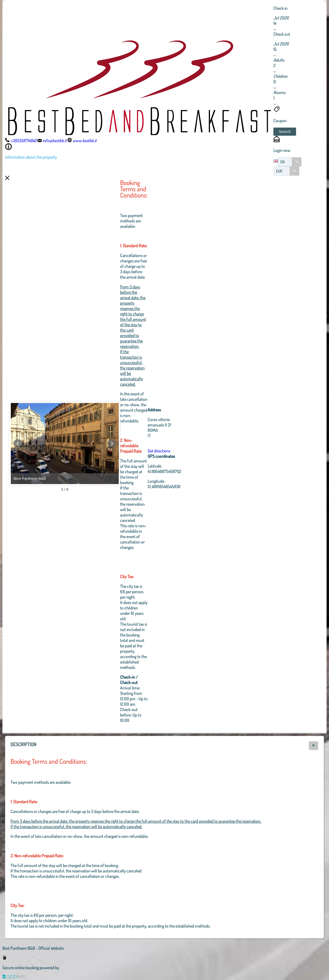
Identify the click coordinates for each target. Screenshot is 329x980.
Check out (282, 34)
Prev (18, 444)
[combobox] (290, 162)
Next (112, 444)
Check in (280, 8)
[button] (285, 132)
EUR (279, 171)
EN (282, 162)
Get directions (159, 451)
